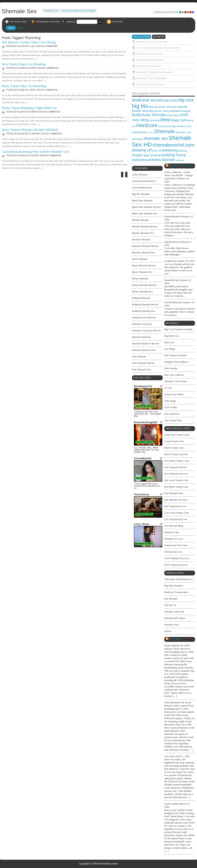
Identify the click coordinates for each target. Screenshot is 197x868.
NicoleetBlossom (173, 302)
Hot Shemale (171, 599)
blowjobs (186, 111)
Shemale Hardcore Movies (146, 343)
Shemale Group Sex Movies (146, 330)
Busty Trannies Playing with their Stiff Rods (30, 130)
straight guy (141, 155)
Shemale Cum (171, 532)
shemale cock (183, 132)
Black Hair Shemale (142, 200)
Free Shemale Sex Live (176, 474)
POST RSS (117, 22)
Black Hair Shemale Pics (145, 213)
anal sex (149, 100)
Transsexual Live (173, 552)
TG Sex (168, 388)
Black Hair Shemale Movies (146, 207)
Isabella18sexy (172, 242)
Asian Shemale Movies (144, 181)
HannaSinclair (172, 280)
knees (189, 126)
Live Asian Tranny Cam (177, 513)
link (194, 806)
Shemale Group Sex (142, 324)
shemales (137, 139)
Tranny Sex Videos (174, 394)
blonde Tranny (162, 111)
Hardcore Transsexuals (176, 592)
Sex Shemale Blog (174, 526)
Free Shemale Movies (175, 467)
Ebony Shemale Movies (144, 285)
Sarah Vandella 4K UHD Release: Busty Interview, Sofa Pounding (177, 649)
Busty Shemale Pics (142, 272)
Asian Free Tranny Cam (177, 435)
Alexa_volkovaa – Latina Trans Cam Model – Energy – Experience (179, 175)
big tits (140, 106)
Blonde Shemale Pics (143, 233)
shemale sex (156, 138)
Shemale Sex (19, 11)
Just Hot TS (170, 605)
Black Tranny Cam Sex (176, 454)
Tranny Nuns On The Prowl (150, 85)
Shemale (164, 131)
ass (160, 100)
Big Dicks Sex (172, 336)
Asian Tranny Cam (174, 441)
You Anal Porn (172, 414)
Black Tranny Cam (174, 448)
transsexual (142, 160)
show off (156, 151)
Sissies (168, 631)
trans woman (164, 159)
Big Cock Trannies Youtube (178, 329)
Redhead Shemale (141, 298)
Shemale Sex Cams (181, 166)
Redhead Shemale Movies (145, 304)
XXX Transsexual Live (176, 565)
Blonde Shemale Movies (145, 226)
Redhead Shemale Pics (144, 311)
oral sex (150, 132)
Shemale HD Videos (175, 618)
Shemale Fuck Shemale (144, 317)
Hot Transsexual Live (175, 506)
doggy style (179, 120)
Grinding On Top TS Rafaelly (151, 78)
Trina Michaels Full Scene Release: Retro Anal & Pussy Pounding (179, 706)
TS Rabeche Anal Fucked (149, 54)
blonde (183, 107)
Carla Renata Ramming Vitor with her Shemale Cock (35, 152)
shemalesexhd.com (173, 145)
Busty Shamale (140, 259)
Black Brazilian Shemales (163, 107)
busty (137, 115)
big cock (186, 100)
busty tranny (173, 115)
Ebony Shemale (140, 278)
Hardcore (147, 125)
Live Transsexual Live (176, 519)
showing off (142, 150)
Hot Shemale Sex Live (176, 500)
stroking (155, 155)
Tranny (181, 155)
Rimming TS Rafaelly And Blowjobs (154, 72)
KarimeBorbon (172, 216)
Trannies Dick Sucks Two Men (152, 42)
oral (143, 132)
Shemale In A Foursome (148, 66)
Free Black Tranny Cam (177, 461)
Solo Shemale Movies (143, 363)
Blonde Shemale (143, 111)
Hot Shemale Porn (174, 493)
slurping (183, 151)
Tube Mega (170, 401)
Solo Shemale (139, 356)
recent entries (141, 37)
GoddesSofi (170, 261)
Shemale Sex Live (174, 539)
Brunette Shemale (141, 239)
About (21, 28)
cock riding (140, 120)
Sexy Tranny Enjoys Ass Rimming (24, 64)
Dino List (169, 342)
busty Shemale (154, 115)
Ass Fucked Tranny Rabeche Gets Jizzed (158, 48)
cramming (154, 120)
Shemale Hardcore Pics (144, 350)
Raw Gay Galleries (174, 375)
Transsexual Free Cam (176, 545)
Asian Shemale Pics (142, 187)
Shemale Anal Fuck (174, 612)
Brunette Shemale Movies (145, 246)
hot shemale (164, 126)
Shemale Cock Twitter (176, 381)
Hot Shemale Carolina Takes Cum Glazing (29, 42)
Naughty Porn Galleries (176, 362)
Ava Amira (170, 756)
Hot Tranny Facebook (175, 355)
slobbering (169, 150)
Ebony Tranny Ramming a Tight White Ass (29, 108)
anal (136, 100)
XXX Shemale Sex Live (177, 558)
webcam (180, 160)
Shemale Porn (171, 625)
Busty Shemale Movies (144, 265)
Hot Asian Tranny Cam (176, 480)
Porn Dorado (171, 368)
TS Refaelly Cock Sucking (150, 60)
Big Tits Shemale (141, 194)
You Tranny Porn (173, 420)
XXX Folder (171, 407)
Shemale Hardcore (141, 337)
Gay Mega (170, 349)
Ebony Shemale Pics (142, 291)
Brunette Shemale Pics (144, 252)
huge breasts (178, 126)
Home (11, 28)
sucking (168, 155)
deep (165, 120)
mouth (136, 132)
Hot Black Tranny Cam (176, 487)
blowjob (175, 111)
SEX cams (175, 639)
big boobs (171, 100)
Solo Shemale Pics (141, 369)
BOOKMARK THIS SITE (48, 22)
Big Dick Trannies (174, 586)
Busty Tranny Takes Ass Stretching (24, 86)
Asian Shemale (140, 174)
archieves (159, 37)
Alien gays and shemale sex (178, 579)
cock (184, 115)
